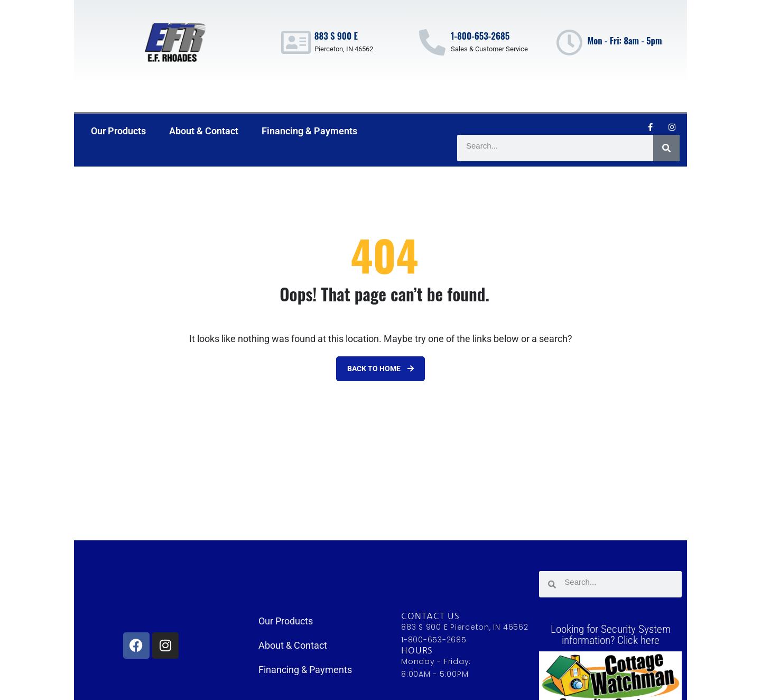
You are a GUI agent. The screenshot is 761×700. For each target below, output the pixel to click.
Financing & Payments (309, 131)
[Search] (666, 148)
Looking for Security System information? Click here (611, 635)
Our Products (118, 131)
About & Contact (204, 131)
